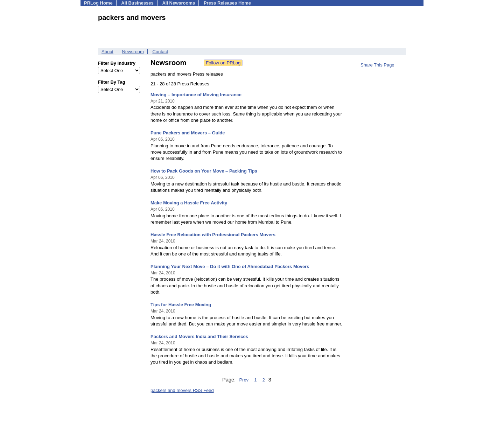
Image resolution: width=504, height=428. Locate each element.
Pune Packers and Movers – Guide (188, 133)
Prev (244, 380)
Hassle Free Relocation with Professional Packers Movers (213, 235)
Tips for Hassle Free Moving (181, 305)
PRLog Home (98, 3)
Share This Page (377, 65)
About (107, 52)
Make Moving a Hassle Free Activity (189, 203)
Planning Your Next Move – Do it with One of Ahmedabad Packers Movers (230, 266)
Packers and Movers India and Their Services (199, 336)
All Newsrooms (178, 3)
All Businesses (137, 3)
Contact (160, 52)
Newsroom (133, 52)
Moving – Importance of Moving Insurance (196, 95)
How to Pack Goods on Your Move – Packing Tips (204, 171)
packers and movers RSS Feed (182, 390)
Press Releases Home (227, 3)
